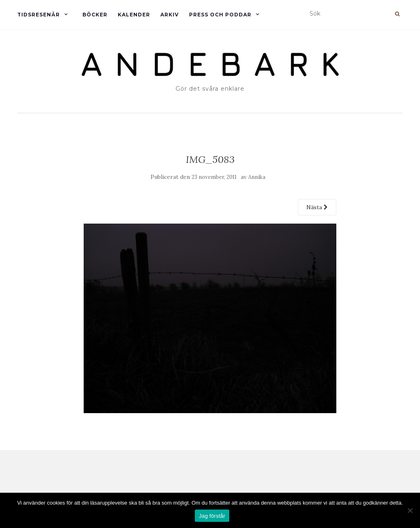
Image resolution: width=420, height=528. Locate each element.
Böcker (95, 15)
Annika (257, 177)
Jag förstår (212, 516)
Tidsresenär (39, 15)
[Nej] (410, 510)
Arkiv (170, 15)
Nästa (317, 207)
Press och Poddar (220, 15)
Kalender (134, 15)
